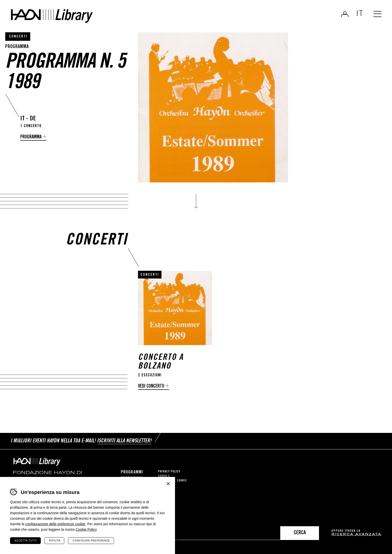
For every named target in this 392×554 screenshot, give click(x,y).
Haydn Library (52, 16)
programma (31, 137)
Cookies (164, 476)
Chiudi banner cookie (168, 484)
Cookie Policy (86, 529)
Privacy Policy (169, 472)
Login (345, 14)
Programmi (132, 472)
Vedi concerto (151, 386)
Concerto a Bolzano (161, 362)
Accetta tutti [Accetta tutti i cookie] (26, 541)
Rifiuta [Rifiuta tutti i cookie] (55, 541)
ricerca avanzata (356, 535)
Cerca (300, 533)
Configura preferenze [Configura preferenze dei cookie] (91, 541)
